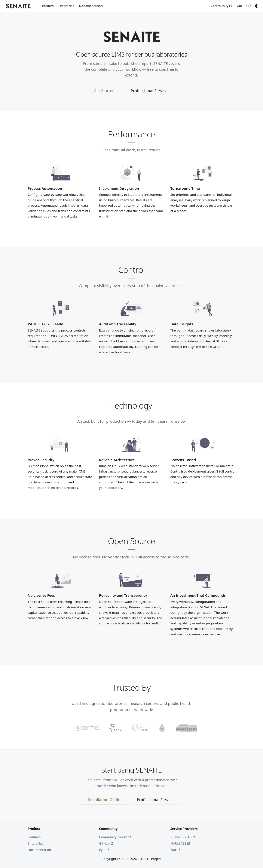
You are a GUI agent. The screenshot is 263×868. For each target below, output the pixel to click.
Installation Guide (104, 800)
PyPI (104, 850)
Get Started (104, 91)
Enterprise (66, 6)
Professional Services (150, 91)
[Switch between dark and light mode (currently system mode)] (257, 6)
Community (221, 6)
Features (47, 6)
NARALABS (180, 843)
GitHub (244, 6)
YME (175, 850)
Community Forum (115, 837)
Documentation (91, 6)
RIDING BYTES (183, 837)
